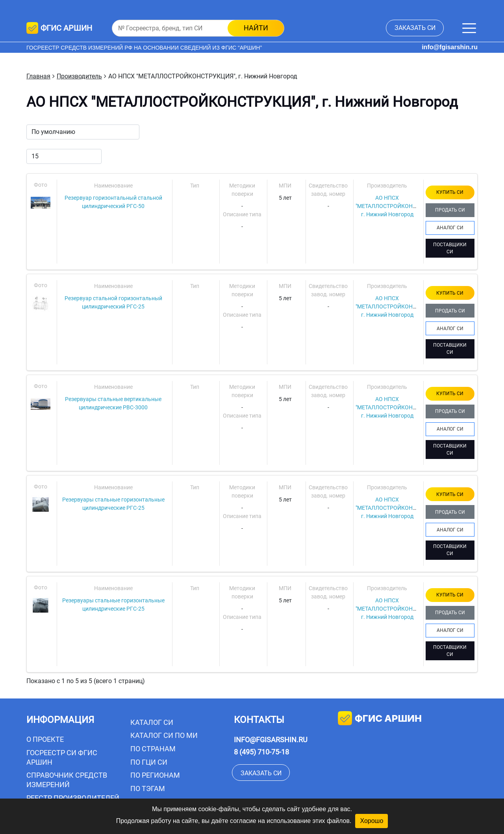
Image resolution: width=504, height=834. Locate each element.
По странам (153, 749)
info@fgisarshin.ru (450, 47)
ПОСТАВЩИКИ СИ (450, 248)
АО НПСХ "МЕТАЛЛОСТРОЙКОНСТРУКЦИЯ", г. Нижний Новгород (400, 206)
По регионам (155, 775)
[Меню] (469, 28)
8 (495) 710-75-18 (261, 752)
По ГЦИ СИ (149, 762)
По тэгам (148, 788)
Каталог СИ (152, 722)
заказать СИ (415, 28)
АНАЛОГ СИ (450, 228)
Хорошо (372, 821)
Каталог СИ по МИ (164, 735)
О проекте (45, 739)
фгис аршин (380, 719)
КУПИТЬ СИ (450, 192)
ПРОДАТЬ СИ (450, 210)
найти (256, 28)
